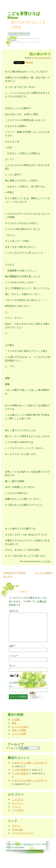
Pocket (29, 62)
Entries (17, 830)
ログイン (17, 826)
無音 (14, 723)
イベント (17, 807)
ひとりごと (18, 803)
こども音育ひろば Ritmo (24, 16)
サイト (12, 666)
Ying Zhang (20, 847)
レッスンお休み (44, 573)
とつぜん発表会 (20, 770)
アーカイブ (12, 748)
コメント (14, 611)
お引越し (17, 720)
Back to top (11, 850)
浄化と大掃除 (19, 730)
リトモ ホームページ (23, 833)
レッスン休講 (19, 734)
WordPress (29, 844)
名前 (12, 646)
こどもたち (18, 800)
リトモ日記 (46, 561)
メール (13, 656)
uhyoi (49, 58)
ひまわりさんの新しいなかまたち (29, 763)
